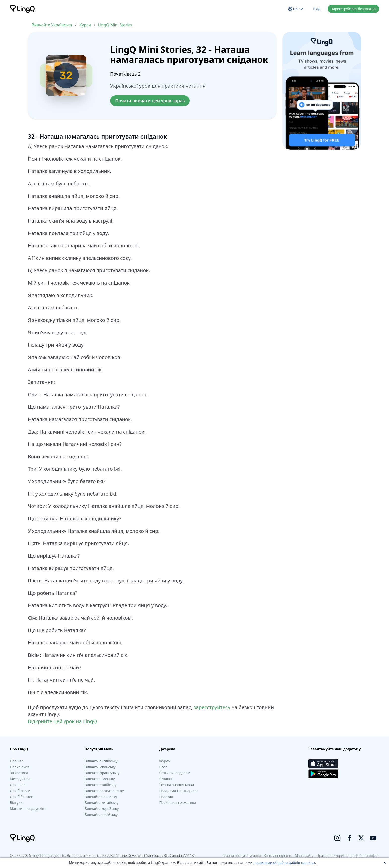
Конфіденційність (278, 855)
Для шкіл (18, 785)
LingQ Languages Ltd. (49, 855)
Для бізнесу (20, 791)
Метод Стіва (20, 779)
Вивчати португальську (104, 791)
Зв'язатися (19, 773)
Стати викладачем (175, 773)
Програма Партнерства (179, 791)
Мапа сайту (304, 855)
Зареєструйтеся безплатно (353, 9)
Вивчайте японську (101, 797)
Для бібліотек (21, 797)
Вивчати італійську (100, 785)
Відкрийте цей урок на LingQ (62, 721)
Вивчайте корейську (102, 809)
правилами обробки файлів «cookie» (284, 862)
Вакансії (166, 779)
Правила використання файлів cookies (348, 855)
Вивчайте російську (101, 815)
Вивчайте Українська (52, 25)
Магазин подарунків (27, 809)
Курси (85, 25)
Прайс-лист (19, 767)
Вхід (317, 9)
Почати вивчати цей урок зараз (150, 101)
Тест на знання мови (177, 785)
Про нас (17, 761)
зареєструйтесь (212, 707)
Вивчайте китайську (101, 803)
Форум (165, 761)
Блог (163, 767)
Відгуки (16, 803)
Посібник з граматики (178, 803)
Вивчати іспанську (100, 767)
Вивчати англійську (101, 761)
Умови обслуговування (242, 855)
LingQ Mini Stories (115, 25)
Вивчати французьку (102, 773)
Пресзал (166, 797)
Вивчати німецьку (100, 779)
